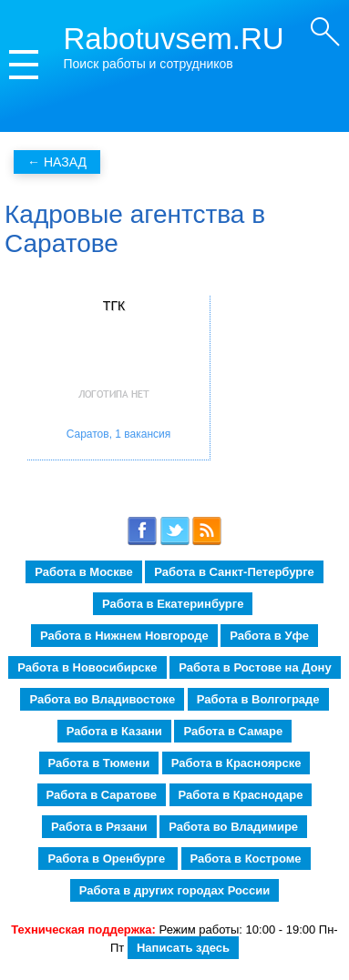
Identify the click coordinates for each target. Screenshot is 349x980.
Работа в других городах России (174, 890)
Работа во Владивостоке (102, 699)
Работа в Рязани (99, 827)
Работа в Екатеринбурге (173, 604)
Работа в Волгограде (258, 699)
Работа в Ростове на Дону (255, 667)
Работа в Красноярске (236, 763)
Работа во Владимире (233, 827)
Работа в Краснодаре (241, 795)
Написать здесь (183, 948)
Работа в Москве (84, 572)
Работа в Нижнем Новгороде (124, 636)
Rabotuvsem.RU (174, 39)
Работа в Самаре (233, 731)
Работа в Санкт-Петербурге (234, 572)
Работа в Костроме (246, 859)
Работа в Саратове (102, 795)
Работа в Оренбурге (108, 859)
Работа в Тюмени (99, 763)
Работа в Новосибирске (87, 667)
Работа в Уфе (269, 636)
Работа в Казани (114, 731)
